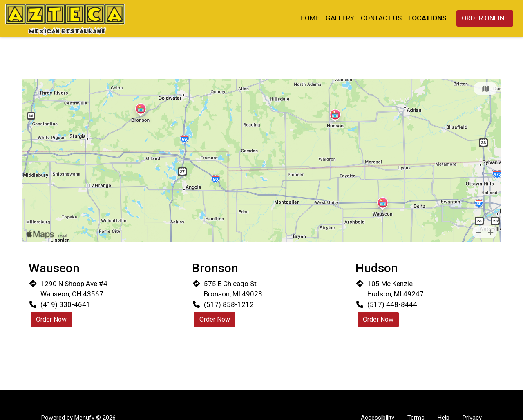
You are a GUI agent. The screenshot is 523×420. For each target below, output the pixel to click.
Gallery (340, 18)
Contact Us (381, 18)
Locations (427, 18)
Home (310, 18)
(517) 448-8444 (392, 304)
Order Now (51, 319)
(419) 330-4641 (65, 304)
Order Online (485, 18)
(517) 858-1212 (229, 304)
